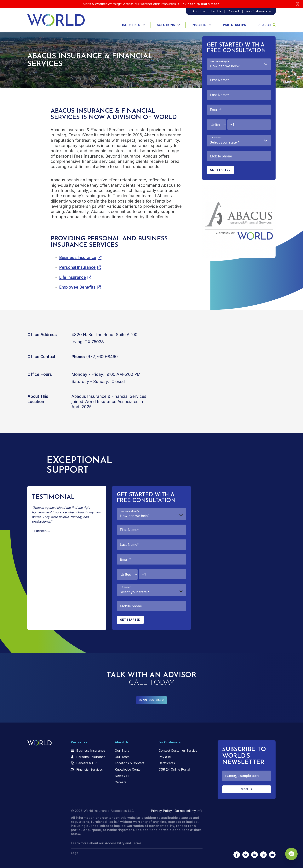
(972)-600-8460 (151, 700)
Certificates (167, 763)
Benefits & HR (86, 763)
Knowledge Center (128, 769)
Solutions (166, 25)
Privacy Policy (161, 811)
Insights (199, 25)
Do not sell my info (189, 811)
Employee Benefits (77, 287)
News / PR (123, 776)
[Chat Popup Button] (289, 851)
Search (267, 25)
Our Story (122, 751)
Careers (121, 782)
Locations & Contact (129, 763)
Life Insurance (73, 277)
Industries (131, 25)
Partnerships (234, 25)
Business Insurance (78, 257)
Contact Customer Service (178, 751)
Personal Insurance (77, 267)
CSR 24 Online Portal (174, 769)
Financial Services (90, 769)
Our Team (122, 757)
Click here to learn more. (199, 4)
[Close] (297, 4)
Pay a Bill (165, 757)
